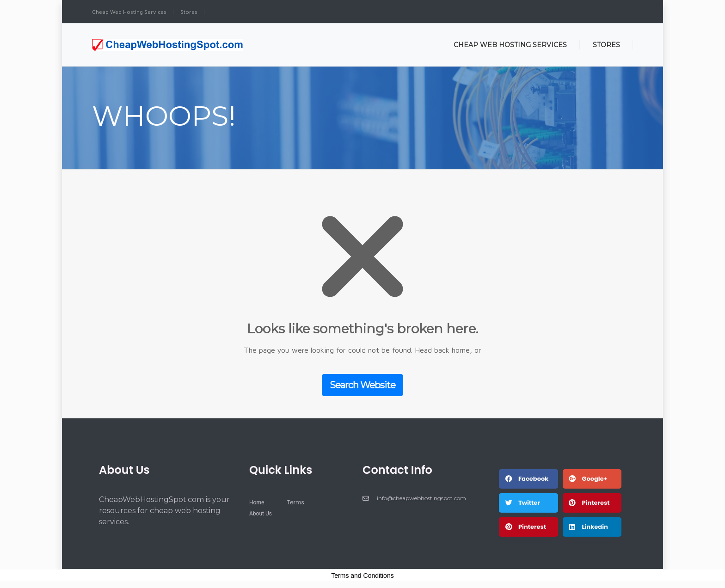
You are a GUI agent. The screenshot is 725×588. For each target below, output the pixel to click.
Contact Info (397, 470)
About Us (124, 470)
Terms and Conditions (362, 576)
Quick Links (281, 470)
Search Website (362, 385)
